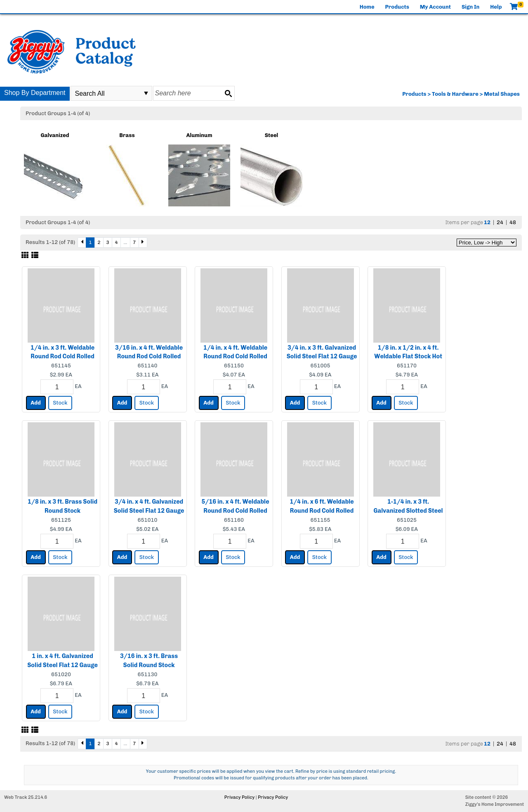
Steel (272, 135)
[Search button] (228, 93)
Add (36, 403)
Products (397, 7)
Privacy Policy (239, 797)
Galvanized (55, 135)
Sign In (470, 7)
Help (496, 7)
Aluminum (199, 135)
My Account (435, 7)
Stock (60, 403)
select (146, 93)
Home (367, 7)
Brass (127, 135)
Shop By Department (35, 93)
